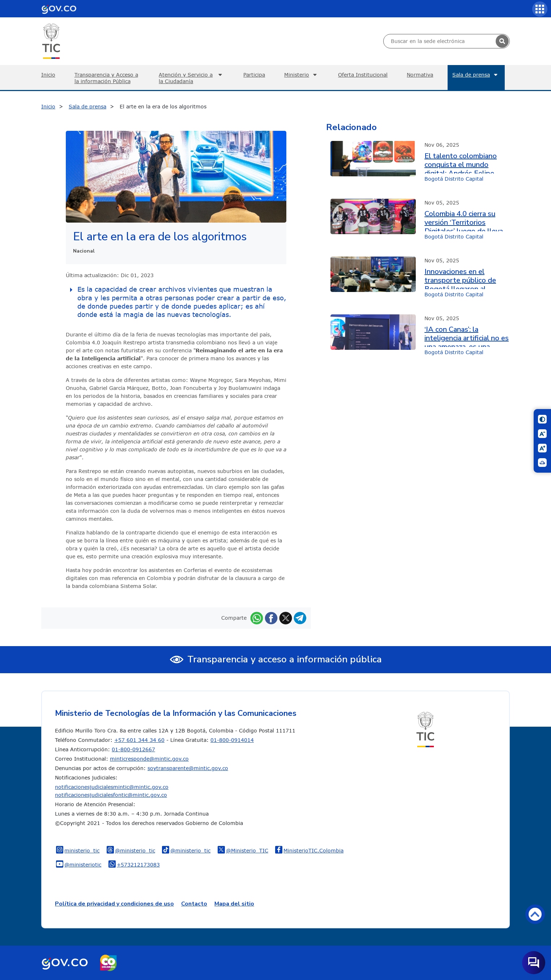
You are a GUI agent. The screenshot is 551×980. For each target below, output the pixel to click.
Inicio (48, 75)
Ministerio (302, 75)
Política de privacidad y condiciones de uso (114, 904)
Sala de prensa (476, 75)
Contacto (194, 904)
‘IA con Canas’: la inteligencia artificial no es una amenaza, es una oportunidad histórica (467, 336)
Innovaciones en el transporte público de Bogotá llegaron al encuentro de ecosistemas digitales (460, 278)
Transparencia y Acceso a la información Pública (106, 78)
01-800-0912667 (133, 749)
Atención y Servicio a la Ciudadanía (191, 78)
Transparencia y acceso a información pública (285, 659)
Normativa (420, 75)
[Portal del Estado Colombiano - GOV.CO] (59, 9)
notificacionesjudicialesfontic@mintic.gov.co (111, 795)
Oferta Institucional (363, 75)
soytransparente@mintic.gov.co (188, 768)
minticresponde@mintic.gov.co (149, 759)
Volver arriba (535, 914)
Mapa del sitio (234, 904)
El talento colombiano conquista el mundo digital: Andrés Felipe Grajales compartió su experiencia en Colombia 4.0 (464, 163)
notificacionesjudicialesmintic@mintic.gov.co (112, 787)
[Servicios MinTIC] (540, 9)
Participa (254, 75)
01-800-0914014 (232, 740)
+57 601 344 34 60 (139, 740)
